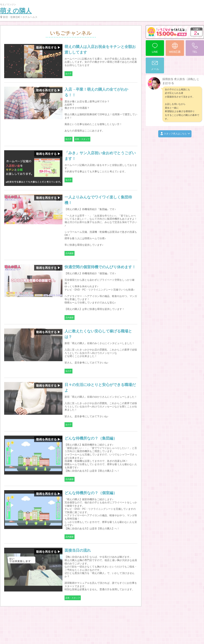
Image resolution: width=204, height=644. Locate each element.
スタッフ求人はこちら (175, 134)
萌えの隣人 (16, 11)
